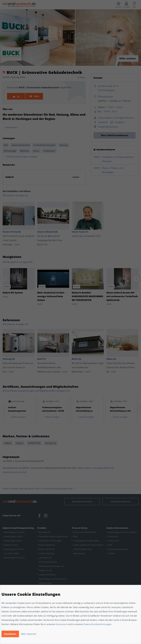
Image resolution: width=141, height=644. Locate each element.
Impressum (62, 624)
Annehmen (10, 634)
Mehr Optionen (29, 634)
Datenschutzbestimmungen (97, 624)
